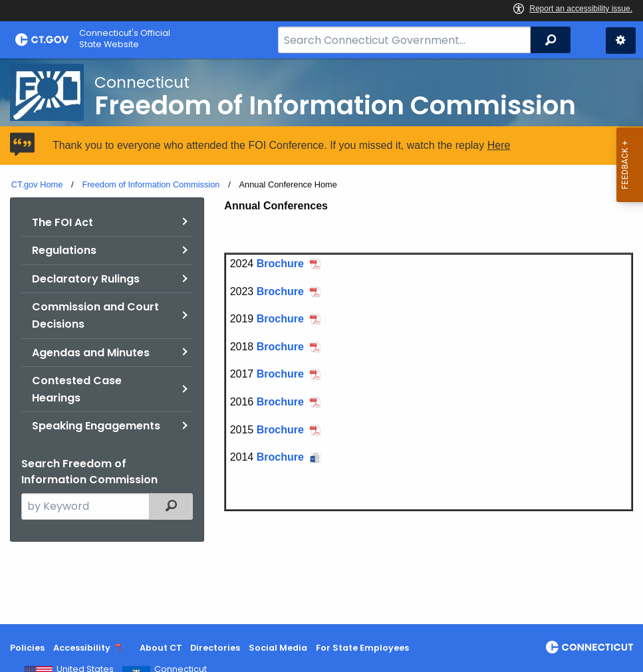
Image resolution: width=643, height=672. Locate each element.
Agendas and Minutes (91, 353)
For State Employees (362, 648)
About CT (161, 648)
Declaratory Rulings (86, 279)
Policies (27, 648)
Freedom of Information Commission (151, 184)
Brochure (280, 264)
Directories (215, 648)
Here (499, 145)
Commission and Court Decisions (95, 315)
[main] (321, 341)
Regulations (64, 250)
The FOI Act (63, 222)
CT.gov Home (37, 184)
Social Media (278, 648)
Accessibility (82, 648)
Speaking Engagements (96, 426)
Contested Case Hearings (77, 389)
